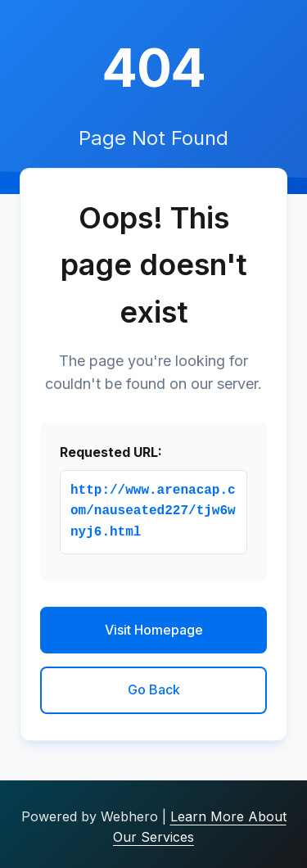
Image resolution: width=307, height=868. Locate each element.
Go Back (154, 689)
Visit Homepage (154, 630)
